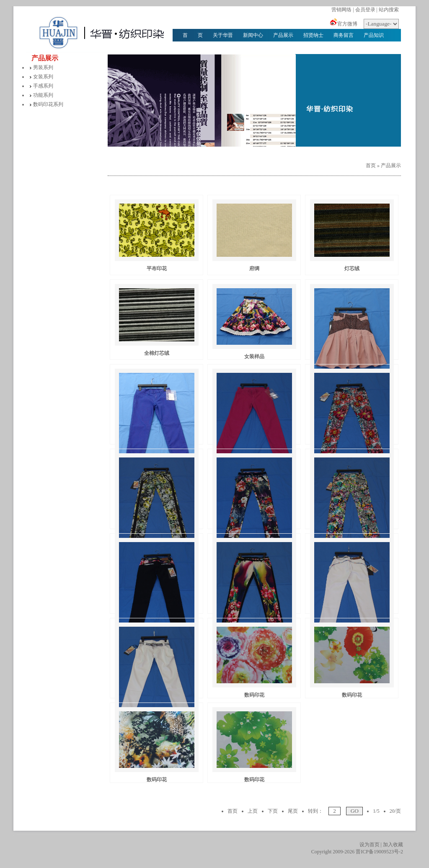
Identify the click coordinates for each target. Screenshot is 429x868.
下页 (273, 811)
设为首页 (370, 845)
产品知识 (374, 35)
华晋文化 (193, 48)
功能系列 (43, 95)
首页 (371, 165)
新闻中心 (253, 35)
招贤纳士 (313, 35)
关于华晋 (223, 35)
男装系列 (43, 67)
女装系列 (43, 77)
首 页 (193, 35)
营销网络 (341, 10)
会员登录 (365, 10)
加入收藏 (393, 845)
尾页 (293, 811)
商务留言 (344, 35)
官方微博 (347, 24)
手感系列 (43, 86)
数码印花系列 (48, 104)
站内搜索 (389, 10)
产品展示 (283, 35)
